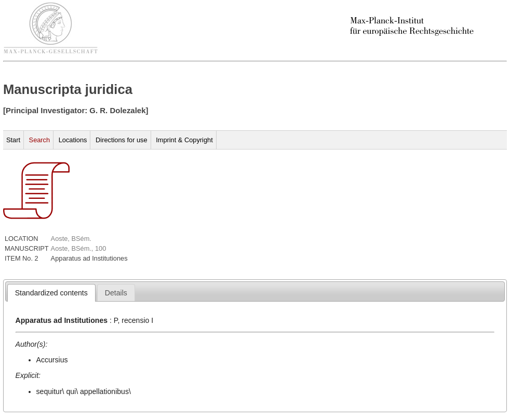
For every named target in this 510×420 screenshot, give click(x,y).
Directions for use (122, 140)
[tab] (51, 293)
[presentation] (51, 293)
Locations (73, 140)
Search (40, 140)
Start (13, 140)
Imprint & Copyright (184, 140)
